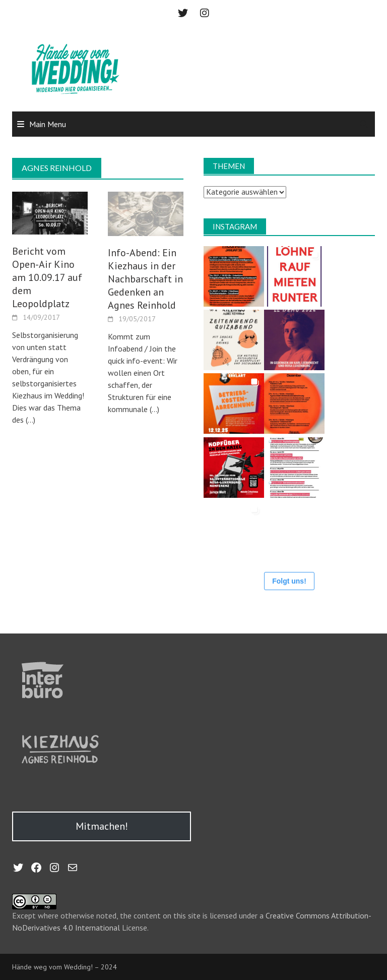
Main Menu (48, 124)
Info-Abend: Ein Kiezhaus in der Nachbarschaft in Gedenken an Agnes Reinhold (145, 279)
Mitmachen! (102, 826)
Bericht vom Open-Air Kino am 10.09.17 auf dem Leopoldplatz (47, 277)
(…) (29, 420)
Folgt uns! (289, 581)
